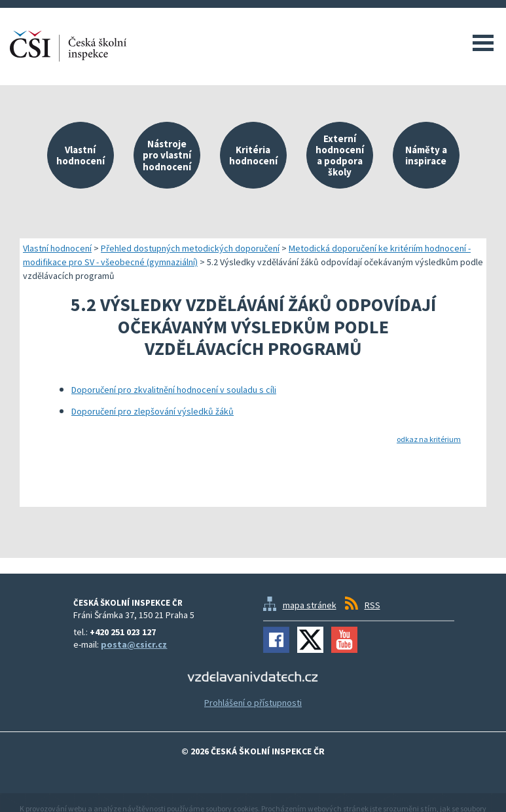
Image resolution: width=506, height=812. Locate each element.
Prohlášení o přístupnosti (253, 703)
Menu (483, 43)
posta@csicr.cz (134, 644)
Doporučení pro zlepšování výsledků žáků (153, 411)
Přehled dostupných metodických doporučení (190, 248)
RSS (372, 605)
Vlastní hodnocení (57, 248)
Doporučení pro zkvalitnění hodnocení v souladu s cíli (174, 390)
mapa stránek (310, 605)
